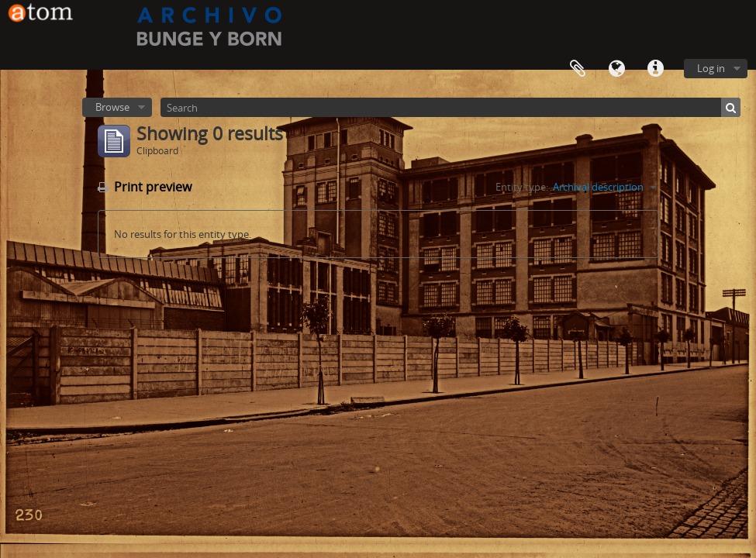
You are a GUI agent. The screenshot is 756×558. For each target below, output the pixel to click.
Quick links (655, 69)
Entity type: (522, 187)
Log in (711, 68)
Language (616, 69)
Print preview (145, 187)
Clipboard (578, 69)
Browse (112, 107)
